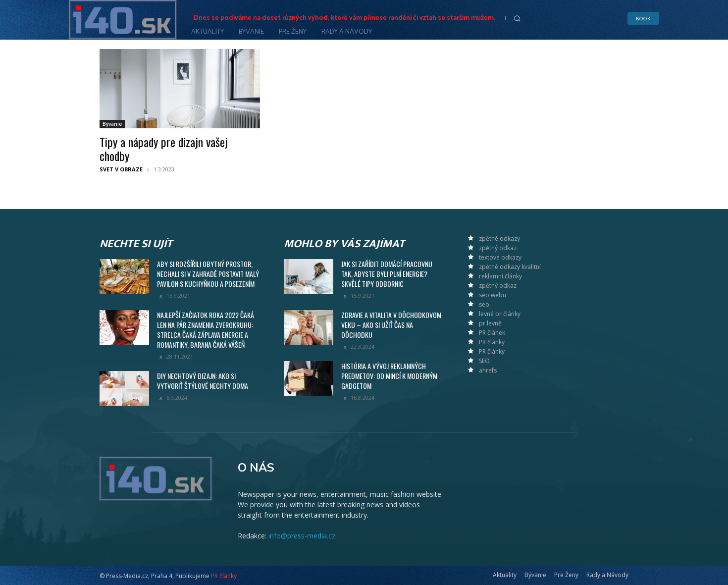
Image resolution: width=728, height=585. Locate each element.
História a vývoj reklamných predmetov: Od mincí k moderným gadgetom (389, 376)
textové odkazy (500, 257)
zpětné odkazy (499, 239)
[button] (517, 18)
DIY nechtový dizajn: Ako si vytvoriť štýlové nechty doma (203, 381)
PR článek (492, 333)
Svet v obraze (121, 169)
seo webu (493, 295)
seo (484, 304)
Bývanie (112, 124)
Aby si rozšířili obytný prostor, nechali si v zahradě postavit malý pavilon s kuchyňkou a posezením (208, 274)
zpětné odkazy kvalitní (510, 267)
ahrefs (488, 370)
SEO (484, 361)
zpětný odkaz (498, 248)
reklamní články (500, 276)
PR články (492, 342)
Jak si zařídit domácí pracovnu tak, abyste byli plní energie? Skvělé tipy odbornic (387, 274)
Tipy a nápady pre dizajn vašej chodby (164, 149)
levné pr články (500, 314)
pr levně (490, 323)
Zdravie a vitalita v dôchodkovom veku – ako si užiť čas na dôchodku (391, 325)
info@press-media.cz (302, 536)
